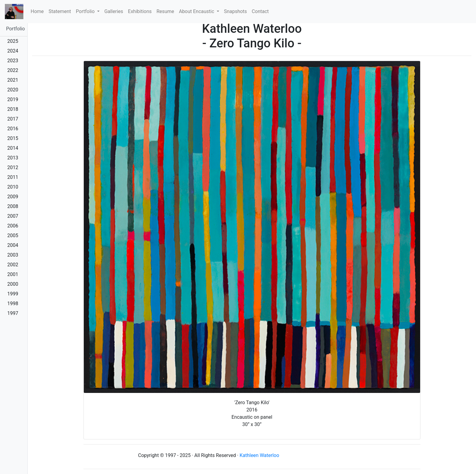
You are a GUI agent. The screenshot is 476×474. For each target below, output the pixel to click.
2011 (13, 177)
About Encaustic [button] (197, 11)
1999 (13, 294)
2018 (13, 109)
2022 (13, 70)
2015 (13, 138)
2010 (13, 187)
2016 (13, 129)
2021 (13, 80)
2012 (13, 167)
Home (38, 11)
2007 (13, 216)
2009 (13, 197)
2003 (13, 255)
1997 (13, 313)
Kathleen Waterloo (259, 455)
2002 (13, 265)
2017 (13, 119)
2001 (13, 274)
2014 (13, 148)
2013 (13, 158)
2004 (13, 245)
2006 (13, 226)
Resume (165, 11)
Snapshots (236, 11)
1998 (13, 303)
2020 (13, 90)
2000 (13, 284)
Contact (260, 11)
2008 (13, 206)
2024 (13, 51)
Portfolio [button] (86, 11)
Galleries (114, 11)
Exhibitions (140, 11)
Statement (60, 11)
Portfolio (15, 29)
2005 (13, 235)
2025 (13, 41)
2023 (13, 61)
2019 (13, 99)
